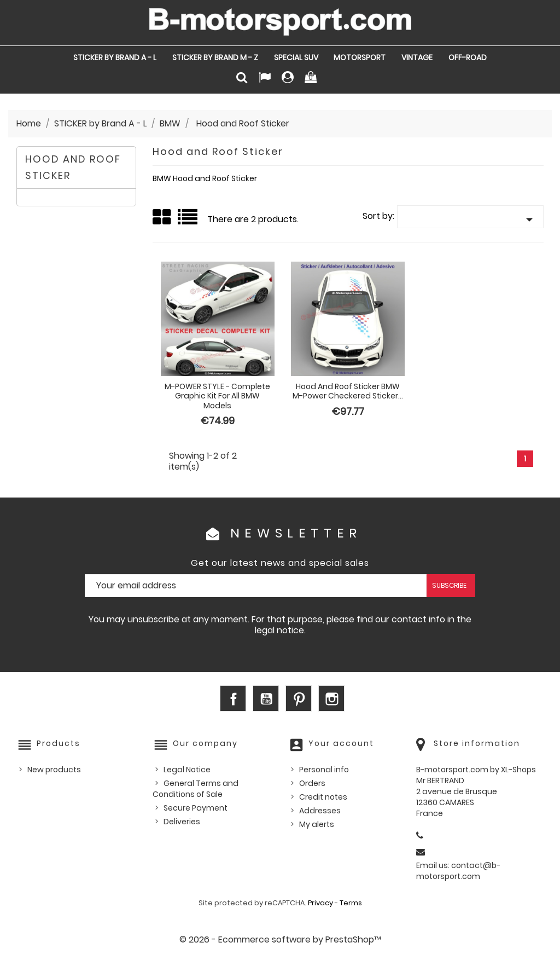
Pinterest (299, 698)
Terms (351, 903)
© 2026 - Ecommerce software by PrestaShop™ (280, 939)
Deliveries (182, 822)
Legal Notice (187, 770)
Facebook (233, 698)
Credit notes (323, 797)
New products (54, 770)
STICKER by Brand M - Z (215, 57)
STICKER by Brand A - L (115, 57)
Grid (162, 217)
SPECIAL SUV (296, 57)
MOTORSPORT (360, 57)
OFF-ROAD (468, 57)
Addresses (320, 811)
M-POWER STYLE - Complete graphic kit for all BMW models (217, 396)
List (188, 221)
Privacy (320, 903)
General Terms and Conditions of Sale (196, 789)
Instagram (331, 698)
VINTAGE (417, 57)
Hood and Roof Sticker (73, 167)
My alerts (317, 824)
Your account (341, 743)
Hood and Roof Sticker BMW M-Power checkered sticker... (348, 391)
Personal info (324, 770)
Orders (312, 783)
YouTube (266, 698)
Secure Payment (196, 808)
